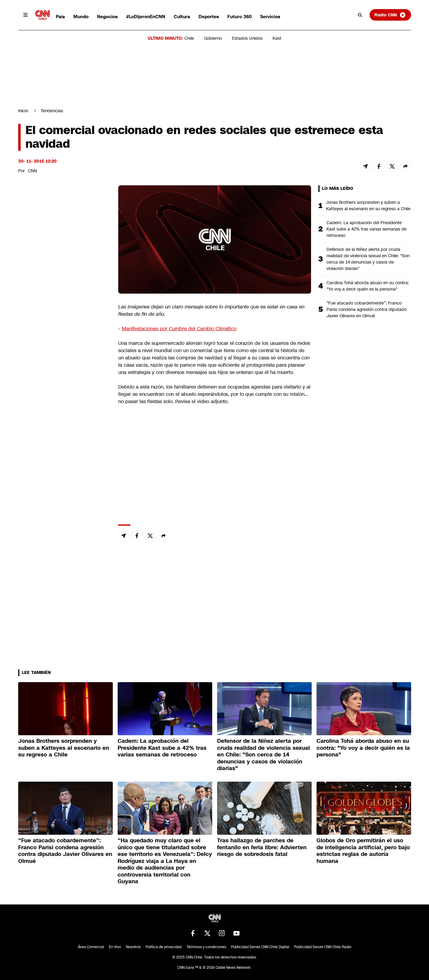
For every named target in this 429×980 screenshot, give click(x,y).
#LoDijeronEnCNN (146, 17)
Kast (277, 38)
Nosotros (133, 947)
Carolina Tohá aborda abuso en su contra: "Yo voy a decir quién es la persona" (368, 286)
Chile (189, 38)
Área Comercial (91, 947)
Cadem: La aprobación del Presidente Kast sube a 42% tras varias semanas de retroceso (367, 229)
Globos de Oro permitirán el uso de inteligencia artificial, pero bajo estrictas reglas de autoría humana (363, 851)
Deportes (209, 17)
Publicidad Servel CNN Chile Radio (323, 947)
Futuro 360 (240, 17)
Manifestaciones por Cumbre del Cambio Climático (179, 329)
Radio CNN (390, 15)
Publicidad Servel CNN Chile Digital (260, 947)
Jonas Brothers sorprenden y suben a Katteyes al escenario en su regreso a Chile (368, 205)
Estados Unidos (247, 38)
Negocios (107, 17)
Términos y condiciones (206, 947)
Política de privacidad (164, 947)
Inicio (23, 111)
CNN (32, 171)
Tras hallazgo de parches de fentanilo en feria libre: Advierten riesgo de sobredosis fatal (262, 847)
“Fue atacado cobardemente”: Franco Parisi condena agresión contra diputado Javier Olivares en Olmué (367, 309)
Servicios (270, 17)
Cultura (182, 17)
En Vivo (115, 947)
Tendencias (52, 111)
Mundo (81, 17)
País (60, 17)
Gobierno (213, 38)
